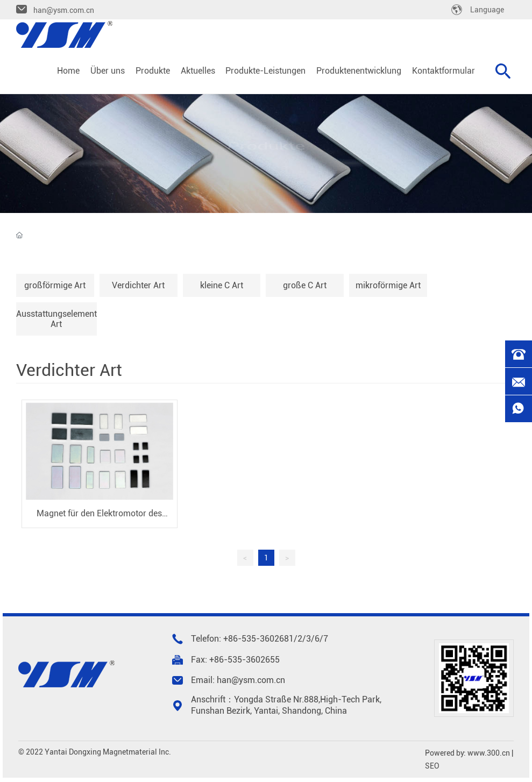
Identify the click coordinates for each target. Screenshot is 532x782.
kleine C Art (222, 285)
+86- (232, 639)
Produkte (266, 146)
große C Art (305, 285)
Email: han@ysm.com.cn (238, 680)
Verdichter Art (138, 285)
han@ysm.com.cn (64, 10)
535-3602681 (268, 639)
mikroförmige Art (388, 285)
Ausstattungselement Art (56, 319)
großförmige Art (55, 285)
